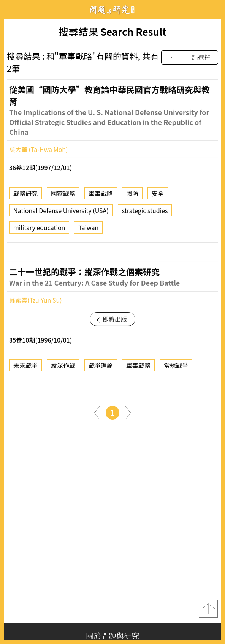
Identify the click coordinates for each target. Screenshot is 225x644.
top (208, 609)
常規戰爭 (176, 367)
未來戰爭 (25, 367)
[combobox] (190, 58)
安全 (158, 195)
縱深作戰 (63, 367)
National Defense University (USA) (61, 212)
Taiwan (88, 229)
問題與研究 (112, 10)
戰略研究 (25, 195)
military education (39, 229)
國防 (132, 195)
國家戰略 (63, 195)
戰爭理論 (101, 367)
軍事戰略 (101, 195)
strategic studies (145, 212)
